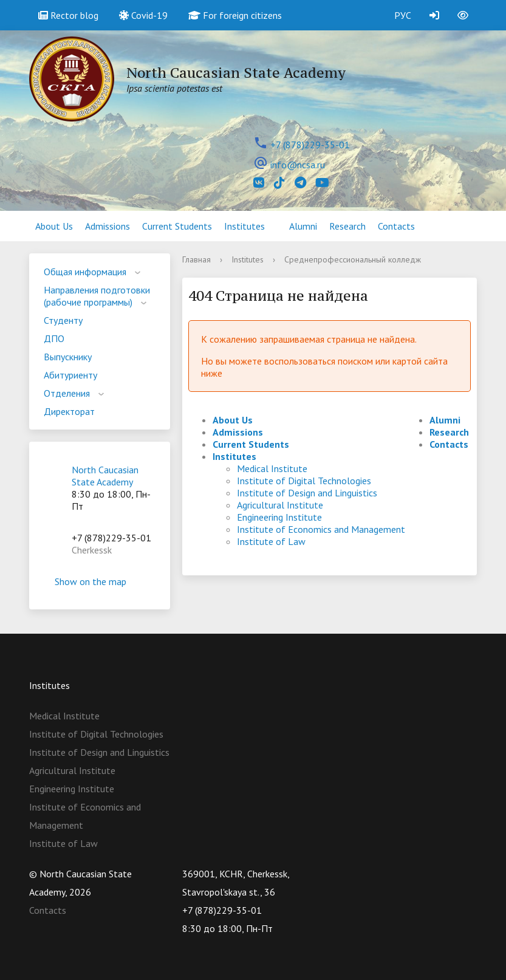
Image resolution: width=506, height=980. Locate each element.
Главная (197, 259)
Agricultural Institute (280, 505)
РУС (403, 15)
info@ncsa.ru (298, 165)
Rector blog (68, 15)
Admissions (108, 226)
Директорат (69, 411)
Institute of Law (271, 541)
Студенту (63, 320)
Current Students (177, 226)
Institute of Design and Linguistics (307, 493)
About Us (54, 226)
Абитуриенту (70, 375)
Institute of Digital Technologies (304, 481)
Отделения (67, 393)
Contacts (396, 226)
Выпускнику (68, 357)
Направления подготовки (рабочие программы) (97, 296)
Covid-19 (143, 15)
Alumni (303, 226)
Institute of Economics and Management (321, 529)
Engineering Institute (279, 517)
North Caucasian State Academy (105, 476)
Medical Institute (272, 468)
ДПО (54, 338)
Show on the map (100, 581)
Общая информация (85, 272)
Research (347, 226)
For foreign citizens (235, 15)
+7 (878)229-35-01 (310, 145)
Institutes (244, 226)
